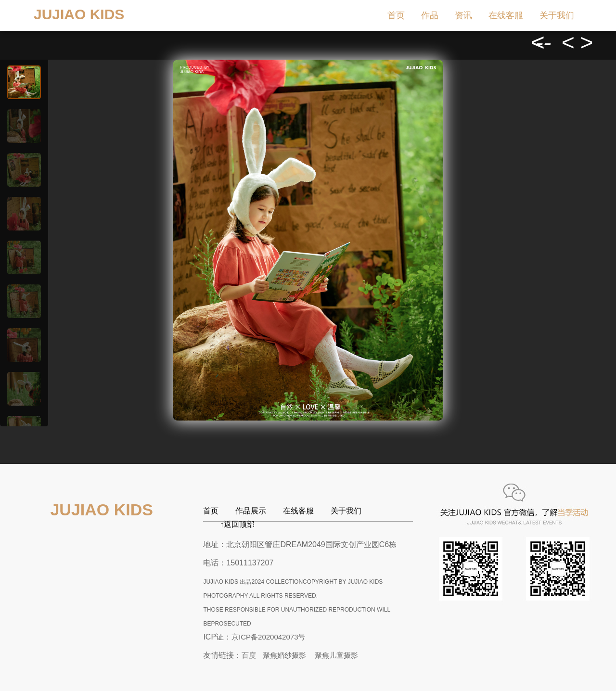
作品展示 (251, 511)
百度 (249, 655)
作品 (430, 15)
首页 (396, 15)
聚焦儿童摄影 (336, 655)
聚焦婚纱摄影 (284, 655)
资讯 (463, 15)
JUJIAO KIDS (79, 14)
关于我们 (557, 15)
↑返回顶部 (237, 524)
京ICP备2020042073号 (268, 637)
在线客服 (506, 15)
